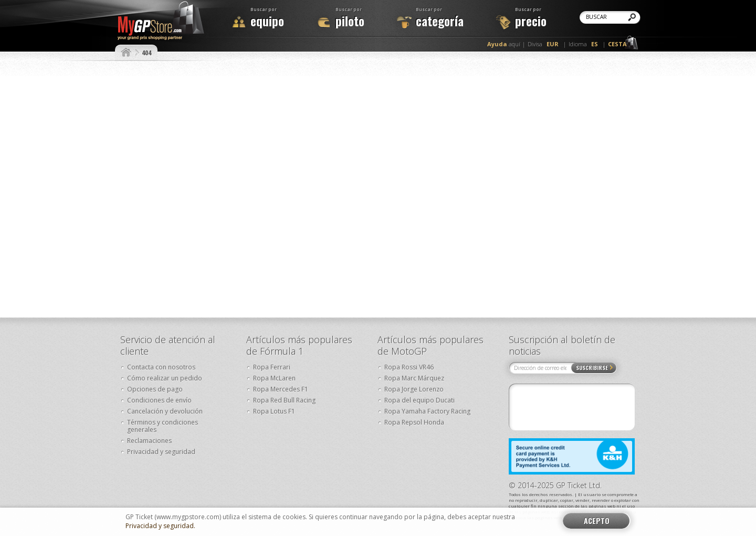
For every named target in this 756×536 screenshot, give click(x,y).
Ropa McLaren (274, 378)
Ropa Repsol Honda (414, 422)
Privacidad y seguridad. (160, 526)
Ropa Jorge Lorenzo (414, 389)
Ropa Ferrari (272, 367)
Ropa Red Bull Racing (284, 400)
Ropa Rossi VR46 (409, 367)
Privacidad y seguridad (161, 452)
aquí (504, 44)
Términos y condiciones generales (162, 426)
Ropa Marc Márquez (414, 378)
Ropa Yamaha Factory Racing (427, 411)
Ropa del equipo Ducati (419, 400)
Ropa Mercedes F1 (281, 389)
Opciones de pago (155, 389)
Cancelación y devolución (165, 411)
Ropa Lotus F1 (274, 411)
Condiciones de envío (159, 400)
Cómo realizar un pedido (165, 378)
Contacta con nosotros (161, 367)
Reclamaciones (149, 441)
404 (146, 53)
